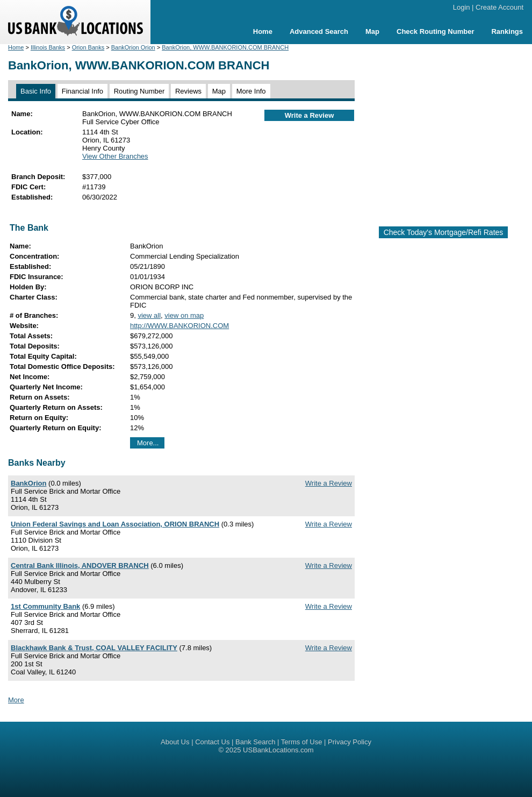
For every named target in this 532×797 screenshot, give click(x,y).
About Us (175, 742)
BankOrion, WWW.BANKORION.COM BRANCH (225, 47)
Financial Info (82, 91)
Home (263, 31)
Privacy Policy (350, 742)
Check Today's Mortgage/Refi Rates (444, 232)
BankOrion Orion (133, 47)
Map (372, 31)
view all (149, 315)
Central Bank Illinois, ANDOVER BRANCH (80, 565)
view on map (184, 315)
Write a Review (310, 115)
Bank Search (255, 742)
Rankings (507, 31)
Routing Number (139, 91)
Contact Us (212, 742)
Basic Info (36, 91)
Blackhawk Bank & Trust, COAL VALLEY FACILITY (94, 648)
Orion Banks (88, 47)
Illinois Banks (48, 47)
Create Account (499, 7)
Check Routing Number (435, 31)
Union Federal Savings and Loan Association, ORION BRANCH (115, 524)
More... (148, 443)
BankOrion (28, 483)
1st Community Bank (45, 606)
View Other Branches (115, 156)
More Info (251, 91)
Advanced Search (319, 31)
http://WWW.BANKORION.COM (179, 326)
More (16, 700)
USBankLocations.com (278, 750)
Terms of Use (302, 742)
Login (462, 7)
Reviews (188, 91)
